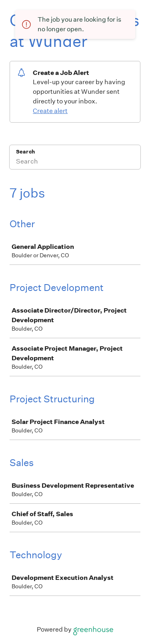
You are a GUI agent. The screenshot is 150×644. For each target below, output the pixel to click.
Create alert (50, 111)
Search (25, 152)
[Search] (75, 162)
